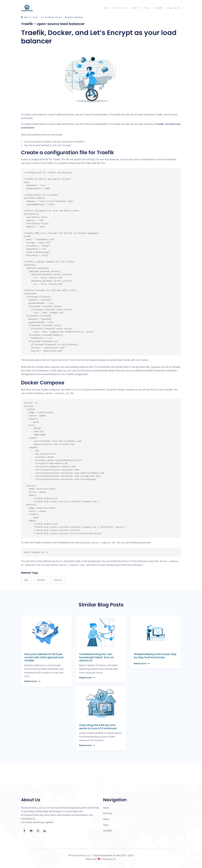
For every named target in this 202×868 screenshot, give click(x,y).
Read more (32, 681)
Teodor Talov (54, 17)
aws (26, 580)
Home (106, 8)
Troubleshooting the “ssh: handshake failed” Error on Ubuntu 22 (97, 657)
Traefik (58, 580)
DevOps (69, 17)
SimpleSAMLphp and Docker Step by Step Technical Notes (155, 656)
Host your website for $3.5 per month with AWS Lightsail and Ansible (44, 657)
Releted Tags (30, 573)
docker (41, 580)
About (135, 8)
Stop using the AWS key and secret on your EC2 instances (98, 727)
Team (147, 8)
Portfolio (120, 8)
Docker (79, 17)
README (159, 8)
